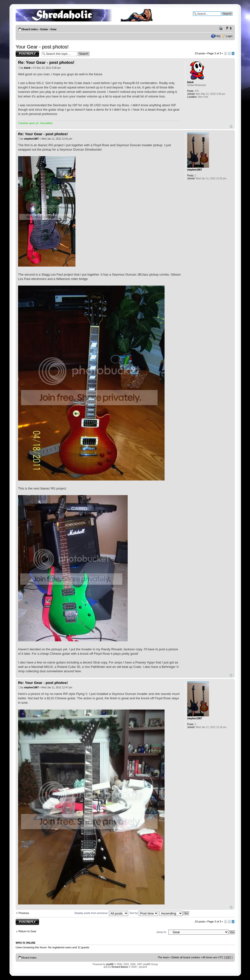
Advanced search (222, 17)
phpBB (110, 964)
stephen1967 (31, 139)
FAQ (218, 36)
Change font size (229, 28)
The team (163, 957)
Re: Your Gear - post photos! (46, 62)
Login (229, 36)
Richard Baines (120, 967)
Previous (24, 913)
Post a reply (27, 54)
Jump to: (161, 932)
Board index (30, 29)
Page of (214, 53)
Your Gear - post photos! (42, 47)
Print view (221, 28)
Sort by (144, 913)
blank (27, 68)
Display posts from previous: (101, 913)
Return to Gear (27, 931)
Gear (54, 29)
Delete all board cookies (186, 957)
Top (231, 127)
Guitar (44, 29)
